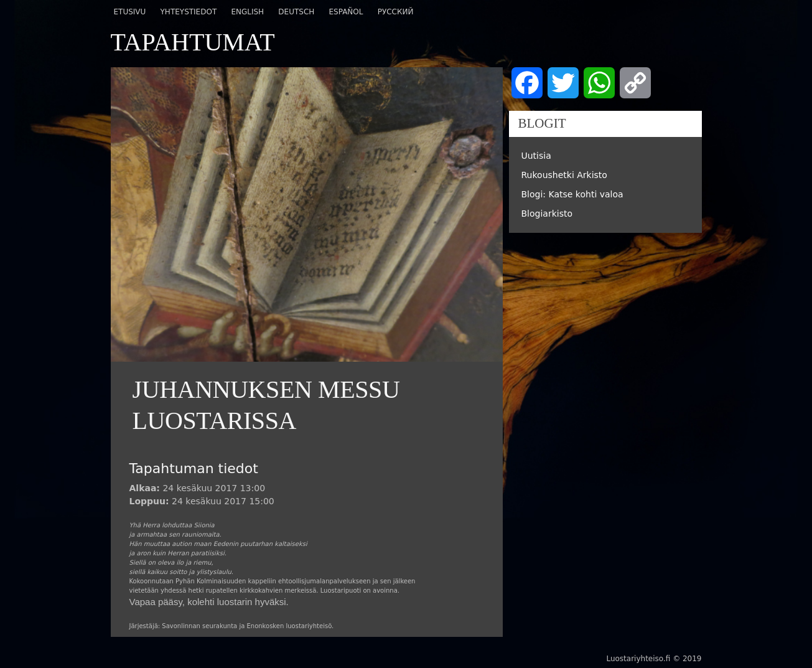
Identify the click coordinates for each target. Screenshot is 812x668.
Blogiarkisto (547, 214)
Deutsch (296, 12)
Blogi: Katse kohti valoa (572, 194)
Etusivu (130, 12)
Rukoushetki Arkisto (564, 175)
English (247, 12)
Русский (396, 12)
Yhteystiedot (189, 12)
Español (346, 12)
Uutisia (536, 156)
